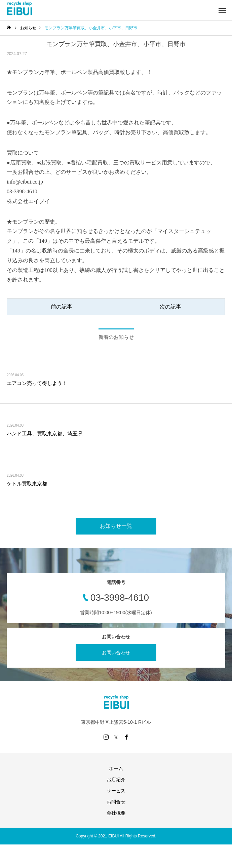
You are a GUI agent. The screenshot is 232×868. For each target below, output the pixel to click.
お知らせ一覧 (116, 526)
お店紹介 (116, 780)
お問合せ (116, 802)
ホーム (116, 768)
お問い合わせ (116, 653)
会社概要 (116, 813)
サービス (116, 791)
